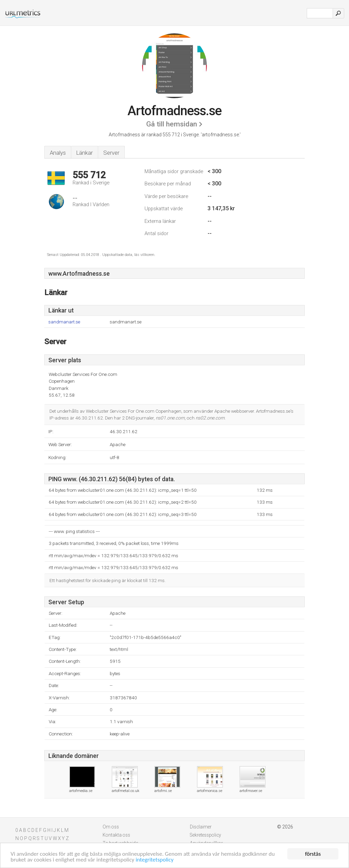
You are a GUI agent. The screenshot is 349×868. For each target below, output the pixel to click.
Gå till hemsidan (172, 124)
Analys (58, 153)
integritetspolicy (155, 860)
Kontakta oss (116, 835)
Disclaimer (201, 827)
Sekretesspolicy (206, 835)
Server (111, 153)
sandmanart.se (64, 322)
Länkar (85, 153)
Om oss (111, 827)
